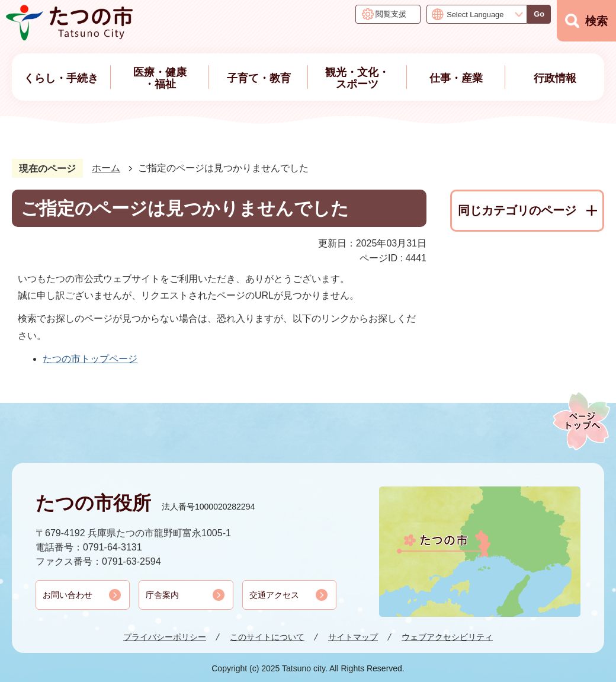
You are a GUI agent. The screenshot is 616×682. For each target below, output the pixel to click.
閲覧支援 (391, 14)
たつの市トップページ (90, 359)
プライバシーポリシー (165, 637)
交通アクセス (274, 595)
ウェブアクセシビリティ (447, 637)
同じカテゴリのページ (517, 210)
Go (539, 14)
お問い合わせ (68, 595)
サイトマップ (353, 637)
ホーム (106, 168)
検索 (596, 21)
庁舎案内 (162, 595)
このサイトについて (267, 637)
